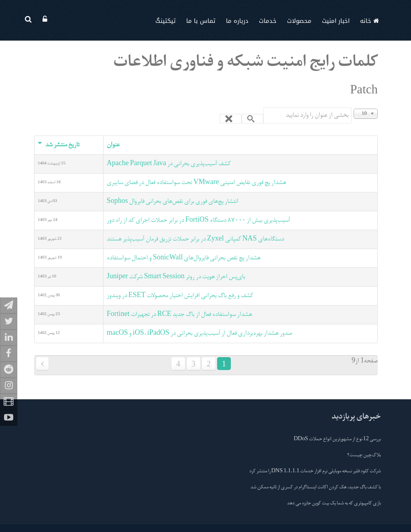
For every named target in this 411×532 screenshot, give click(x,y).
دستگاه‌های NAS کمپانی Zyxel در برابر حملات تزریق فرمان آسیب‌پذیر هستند (195, 239)
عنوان (113, 145)
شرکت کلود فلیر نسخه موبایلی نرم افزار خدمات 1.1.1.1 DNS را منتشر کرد (315, 471)
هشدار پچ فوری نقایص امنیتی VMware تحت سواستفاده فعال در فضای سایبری (196, 183)
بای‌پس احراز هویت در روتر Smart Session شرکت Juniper (176, 277)
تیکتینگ (166, 21)
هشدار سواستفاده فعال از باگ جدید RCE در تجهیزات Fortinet (179, 315)
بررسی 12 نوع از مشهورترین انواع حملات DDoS (337, 439)
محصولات (299, 21)
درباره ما (237, 21)
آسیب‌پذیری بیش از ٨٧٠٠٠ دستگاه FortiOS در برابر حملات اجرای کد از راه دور (198, 220)
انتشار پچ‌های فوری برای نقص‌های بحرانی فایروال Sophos (173, 202)
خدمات (268, 21)
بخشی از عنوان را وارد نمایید (351, 108)
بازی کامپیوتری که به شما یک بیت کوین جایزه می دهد (334, 504)
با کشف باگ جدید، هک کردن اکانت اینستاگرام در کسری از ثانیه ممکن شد (316, 487)
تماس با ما (201, 21)
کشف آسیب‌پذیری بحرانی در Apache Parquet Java (169, 164)
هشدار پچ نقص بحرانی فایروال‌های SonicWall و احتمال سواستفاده (184, 258)
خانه (369, 21)
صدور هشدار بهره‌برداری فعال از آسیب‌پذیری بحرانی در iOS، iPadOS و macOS (199, 334)
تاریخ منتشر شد (59, 145)
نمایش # (377, 108)
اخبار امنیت (336, 21)
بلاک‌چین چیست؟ (364, 455)
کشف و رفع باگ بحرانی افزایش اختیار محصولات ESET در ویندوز (180, 296)
